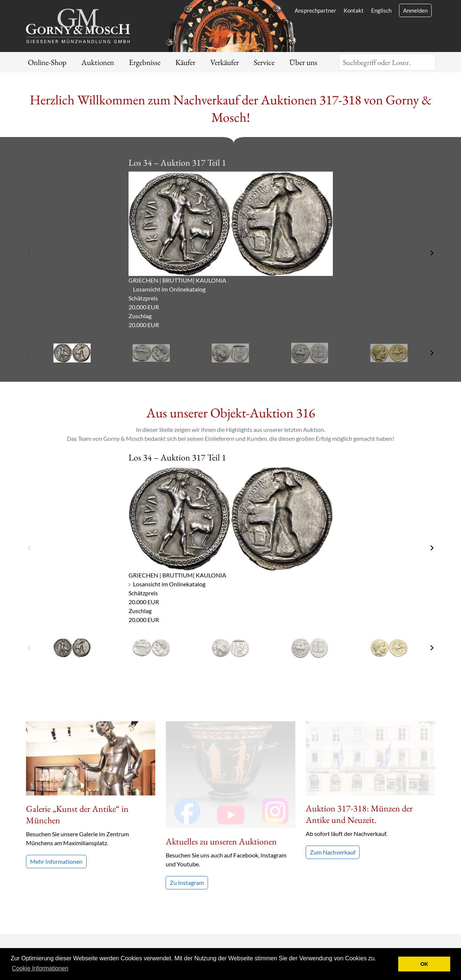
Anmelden (415, 10)
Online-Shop (47, 62)
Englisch (381, 10)
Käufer (185, 62)
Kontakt (354, 10)
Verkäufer (225, 62)
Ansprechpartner (315, 10)
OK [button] (424, 964)
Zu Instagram (187, 776)
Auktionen (98, 62)
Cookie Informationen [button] (40, 968)
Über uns (303, 62)
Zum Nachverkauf (333, 778)
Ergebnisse (145, 62)
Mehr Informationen (56, 861)
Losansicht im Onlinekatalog (169, 289)
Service (264, 62)
